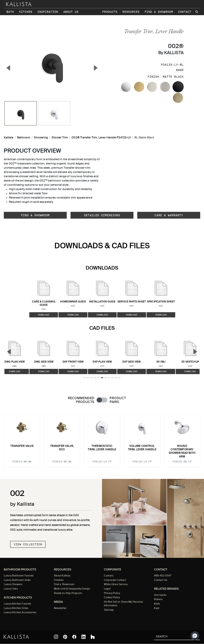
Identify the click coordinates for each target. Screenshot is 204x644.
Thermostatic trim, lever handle (102, 448)
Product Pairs (118, 400)
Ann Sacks (160, 595)
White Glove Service (116, 584)
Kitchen (26, 12)
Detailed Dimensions (102, 215)
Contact (185, 12)
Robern (158, 599)
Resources (131, 12)
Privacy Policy (112, 593)
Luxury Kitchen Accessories (20, 613)
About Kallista (62, 576)
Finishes (59, 580)
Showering (41, 138)
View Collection (28, 544)
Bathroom (24, 138)
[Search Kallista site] (197, 12)
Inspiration (48, 12)
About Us (71, 12)
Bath (10, 12)
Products (110, 12)
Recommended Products (81, 400)
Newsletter (60, 608)
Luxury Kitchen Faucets (17, 604)
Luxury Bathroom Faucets (19, 576)
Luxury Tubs (11, 589)
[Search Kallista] (173, 637)
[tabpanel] (102, 439)
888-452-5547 (163, 576)
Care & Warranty (169, 215)
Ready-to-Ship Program (68, 593)
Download (44, 315)
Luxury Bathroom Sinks (17, 580)
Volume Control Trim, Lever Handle (142, 448)
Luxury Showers (13, 584)
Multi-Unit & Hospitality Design (72, 589)
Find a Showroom (159, 12)
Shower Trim (60, 138)
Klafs (157, 604)
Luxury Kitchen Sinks (16, 608)
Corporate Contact (115, 580)
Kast (157, 608)
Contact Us (161, 580)
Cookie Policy (112, 598)
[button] (195, 636)
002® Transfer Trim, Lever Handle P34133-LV (101, 138)
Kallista (9, 138)
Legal (107, 589)
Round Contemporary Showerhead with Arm (182, 451)
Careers (109, 576)
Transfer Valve (22, 446)
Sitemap (109, 610)
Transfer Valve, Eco (62, 448)
